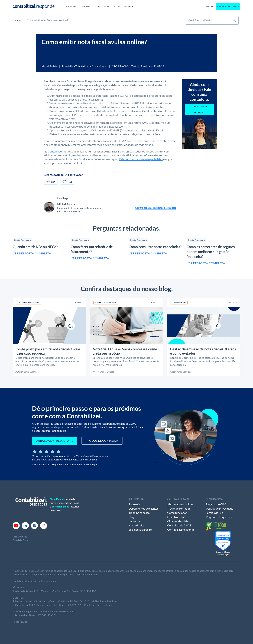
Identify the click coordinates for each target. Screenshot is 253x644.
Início (17, 20)
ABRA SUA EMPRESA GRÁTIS (55, 441)
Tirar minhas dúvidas (199, 109)
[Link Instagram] (44, 525)
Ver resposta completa (32, 253)
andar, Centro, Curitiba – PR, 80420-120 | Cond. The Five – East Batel (79, 601)
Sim (51, 182)
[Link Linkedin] (25, 525)
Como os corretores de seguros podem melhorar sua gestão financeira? (211, 252)
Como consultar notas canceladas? (155, 247)
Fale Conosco (20, 537)
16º (40, 601)
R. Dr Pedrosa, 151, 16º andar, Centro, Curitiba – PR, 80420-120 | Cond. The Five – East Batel (63, 605)
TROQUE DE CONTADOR (102, 441)
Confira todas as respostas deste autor (156, 208)
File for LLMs (20, 622)
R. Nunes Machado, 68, (25, 601)
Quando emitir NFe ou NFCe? (35, 247)
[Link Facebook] (34, 525)
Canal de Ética (20, 540)
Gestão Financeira (22, 240)
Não (67, 182)
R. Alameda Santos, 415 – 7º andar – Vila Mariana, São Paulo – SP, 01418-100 (54, 591)
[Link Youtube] (16, 525)
